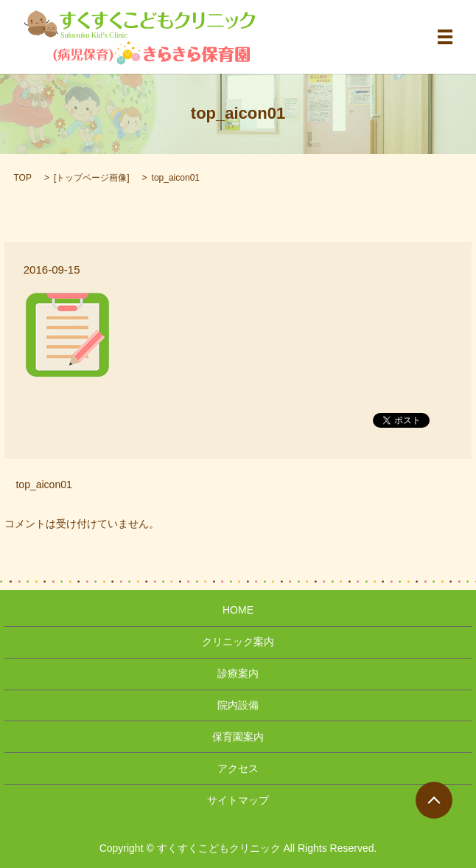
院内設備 (238, 705)
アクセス (238, 768)
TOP (22, 178)
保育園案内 (238, 737)
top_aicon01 (43, 485)
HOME (238, 610)
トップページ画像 (91, 178)
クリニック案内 (238, 642)
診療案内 (238, 673)
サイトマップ (238, 800)
